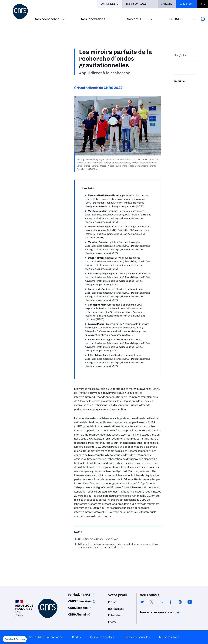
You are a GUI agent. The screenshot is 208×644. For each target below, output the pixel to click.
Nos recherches (47, 19)
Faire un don (186, 4)
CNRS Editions (78, 608)
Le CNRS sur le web (136, 4)
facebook (171, 602)
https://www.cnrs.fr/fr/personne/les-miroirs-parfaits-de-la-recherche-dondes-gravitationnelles (185, 87)
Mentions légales (169, 637)
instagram (180, 602)
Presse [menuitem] (112, 602)
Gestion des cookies (102, 637)
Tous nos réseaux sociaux (152, 612)
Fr (201, 4)
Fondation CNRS (79, 595)
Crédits (76, 637)
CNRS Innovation (80, 601)
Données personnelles (137, 637)
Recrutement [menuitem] (116, 609)
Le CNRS (176, 19)
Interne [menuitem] (112, 622)
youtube (190, 602)
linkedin (161, 602)
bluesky (142, 602)
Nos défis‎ (134, 19)
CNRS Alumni (77, 615)
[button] (15, 639)
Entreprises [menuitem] (115, 615)
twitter (152, 602)
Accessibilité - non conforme (46, 637)
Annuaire (167, 4)
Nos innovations (93, 19)
